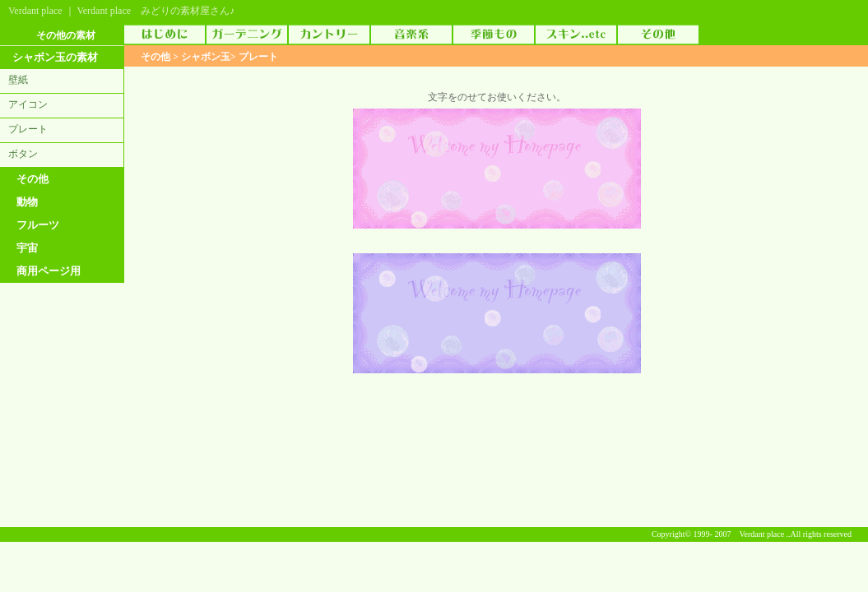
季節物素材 (494, 35)
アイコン (28, 104)
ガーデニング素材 (247, 35)
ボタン (23, 154)
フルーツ (38, 225)
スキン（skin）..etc (576, 35)
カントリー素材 (329, 35)
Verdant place (35, 11)
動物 (27, 202)
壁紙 (18, 80)
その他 (32, 179)
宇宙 (27, 248)
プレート (28, 129)
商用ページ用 (49, 271)
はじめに (165, 35)
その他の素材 (658, 35)
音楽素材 (411, 35)
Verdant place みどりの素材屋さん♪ (155, 11)
